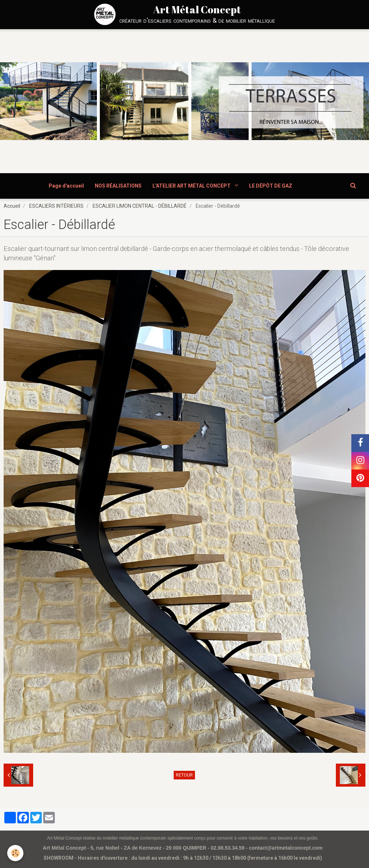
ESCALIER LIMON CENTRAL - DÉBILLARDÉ (140, 206)
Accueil (12, 206)
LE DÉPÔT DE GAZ (271, 186)
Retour (184, 775)
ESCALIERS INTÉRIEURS (56, 206)
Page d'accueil (66, 186)
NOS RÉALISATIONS (118, 186)
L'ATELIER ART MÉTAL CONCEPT (192, 186)
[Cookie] (15, 853)
